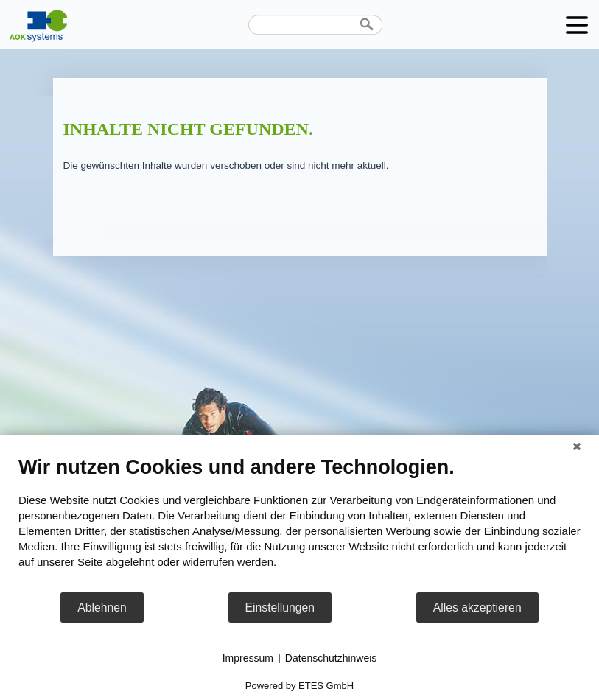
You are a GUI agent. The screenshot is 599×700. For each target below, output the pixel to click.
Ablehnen (102, 608)
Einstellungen (280, 608)
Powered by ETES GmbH (299, 686)
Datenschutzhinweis (331, 658)
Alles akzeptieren (477, 608)
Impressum (248, 658)
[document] (299, 523)
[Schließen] (577, 447)
